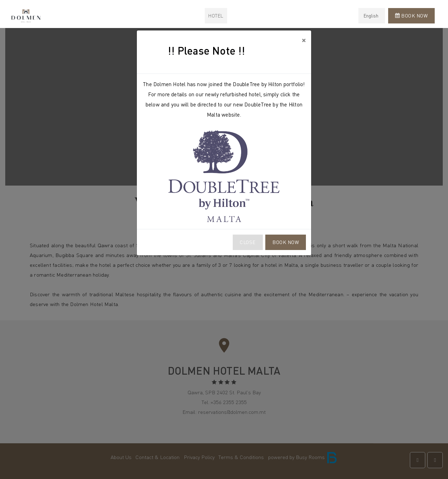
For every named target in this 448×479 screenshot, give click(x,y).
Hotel (216, 16)
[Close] (304, 40)
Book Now (286, 242)
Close (248, 242)
